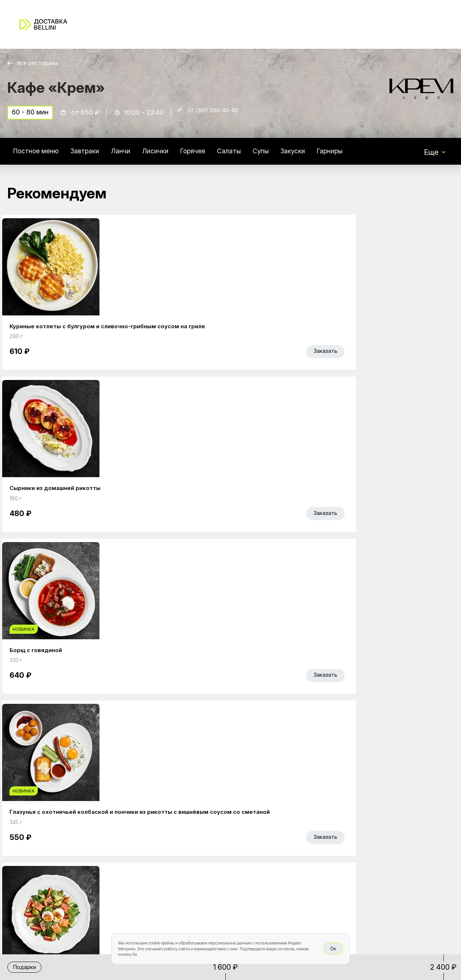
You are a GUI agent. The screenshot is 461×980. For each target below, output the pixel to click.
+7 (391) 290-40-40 (219, 116)
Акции (172, 867)
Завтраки (93, 156)
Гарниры (360, 156)
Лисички (169, 156)
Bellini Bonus (182, 882)
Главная (176, 851)
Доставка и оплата (286, 867)
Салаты (250, 156)
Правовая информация (293, 882)
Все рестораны (41, 63)
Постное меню (39, 156)
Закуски (319, 156)
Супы (284, 156)
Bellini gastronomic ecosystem (376, 862)
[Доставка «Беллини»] (43, 24)
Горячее (210, 156)
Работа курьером (283, 851)
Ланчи (132, 156)
